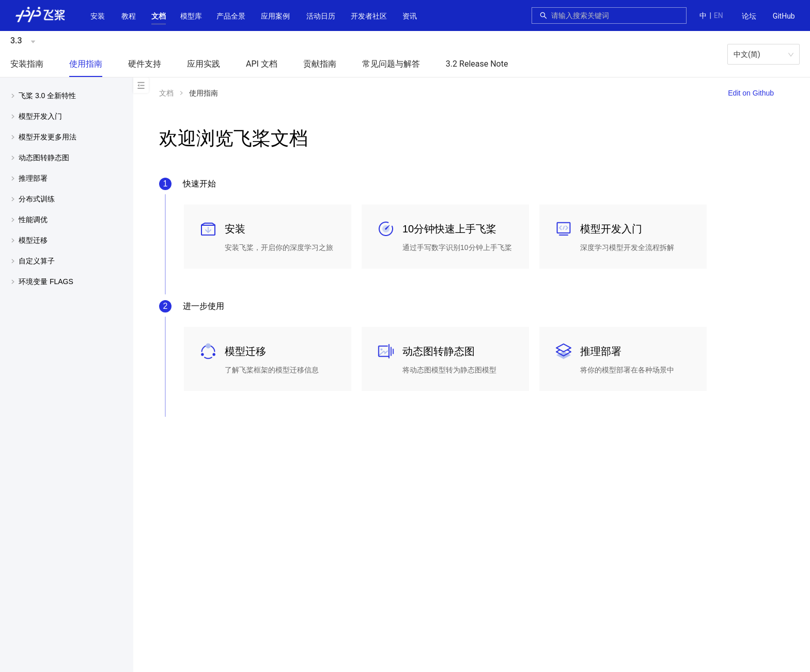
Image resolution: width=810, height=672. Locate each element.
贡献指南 (320, 64)
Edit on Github (751, 93)
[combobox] (616, 15)
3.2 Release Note (477, 64)
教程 (129, 16)
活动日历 (321, 16)
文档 (159, 16)
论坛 (749, 16)
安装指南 (27, 64)
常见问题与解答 (391, 64)
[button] (159, 16)
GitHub (784, 16)
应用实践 (204, 64)
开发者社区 (369, 16)
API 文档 (262, 64)
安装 (98, 16)
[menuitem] (749, 17)
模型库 (191, 16)
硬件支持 (145, 64)
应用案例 (275, 16)
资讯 (410, 16)
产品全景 (231, 16)
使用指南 (86, 64)
